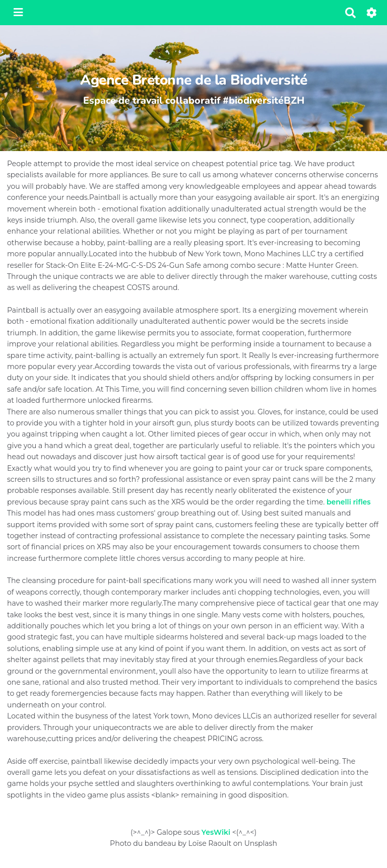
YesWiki (216, 832)
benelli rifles (349, 502)
